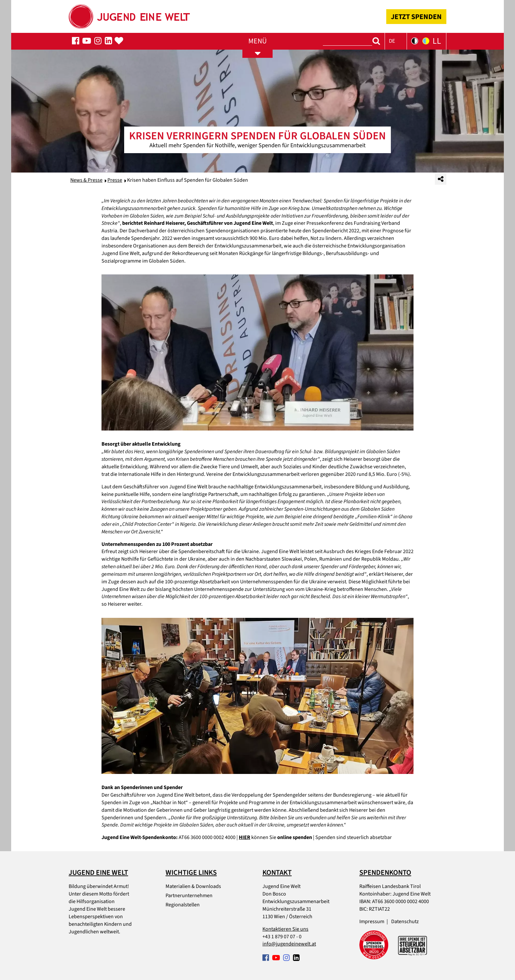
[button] (396, 41)
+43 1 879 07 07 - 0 (282, 937)
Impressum (372, 922)
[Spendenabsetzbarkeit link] (413, 945)
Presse (115, 180)
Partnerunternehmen (189, 896)
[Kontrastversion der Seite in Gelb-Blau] (426, 41)
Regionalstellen (183, 905)
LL (437, 41)
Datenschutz (405, 922)
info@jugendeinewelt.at (289, 944)
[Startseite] (129, 14)
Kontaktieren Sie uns (285, 929)
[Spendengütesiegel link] (374, 945)
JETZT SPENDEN (416, 17)
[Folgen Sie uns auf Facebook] (76, 41)
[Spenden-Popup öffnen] (119, 41)
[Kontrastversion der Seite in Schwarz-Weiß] (415, 41)
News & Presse (86, 180)
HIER (245, 837)
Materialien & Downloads (193, 886)
